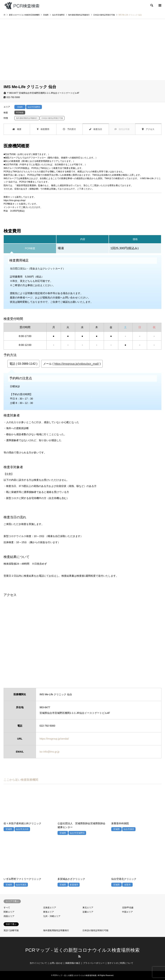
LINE (86, 956)
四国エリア (9, 916)
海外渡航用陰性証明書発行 (56, 930)
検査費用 (43, 129)
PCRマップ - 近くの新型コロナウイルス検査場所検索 (82, 950)
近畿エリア (88, 912)
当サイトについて (38, 963)
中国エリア (127, 912)
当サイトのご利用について (120, 963)
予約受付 (69, 129)
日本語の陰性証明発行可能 (95, 930)
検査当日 (96, 129)
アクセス (148, 129)
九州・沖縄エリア (52, 916)
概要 (17, 129)
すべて (7, 908)
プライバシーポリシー (94, 963)
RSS (79, 956)
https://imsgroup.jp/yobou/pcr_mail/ (77, 364)
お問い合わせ (56, 963)
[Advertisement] (82, 53)
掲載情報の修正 (73, 963)
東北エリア (88, 908)
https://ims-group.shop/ (15, 200)
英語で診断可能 (11, 930)
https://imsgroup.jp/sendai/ (54, 739)
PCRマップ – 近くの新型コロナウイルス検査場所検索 (75, 975)
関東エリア (9, 912)
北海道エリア (50, 908)
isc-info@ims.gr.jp (50, 752)
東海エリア (49, 912)
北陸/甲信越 (128, 908)
